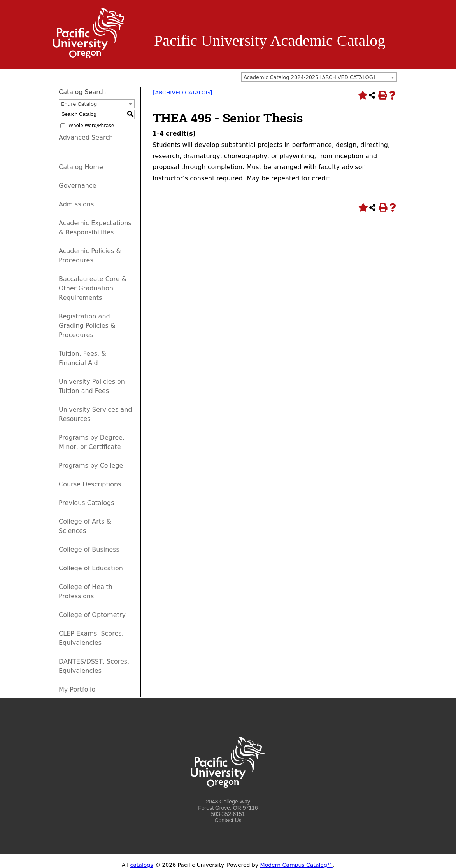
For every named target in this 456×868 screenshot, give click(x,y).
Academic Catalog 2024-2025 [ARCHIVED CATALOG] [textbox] (309, 77)
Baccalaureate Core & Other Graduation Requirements (93, 288)
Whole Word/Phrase (91, 126)
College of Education (91, 568)
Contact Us (228, 820)
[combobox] (319, 77)
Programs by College (91, 465)
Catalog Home (81, 167)
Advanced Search (86, 137)
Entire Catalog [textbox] (79, 104)
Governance (78, 186)
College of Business (89, 549)
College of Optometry (92, 615)
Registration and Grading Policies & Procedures (87, 326)
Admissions (76, 204)
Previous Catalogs (86, 503)
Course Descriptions (90, 484)
